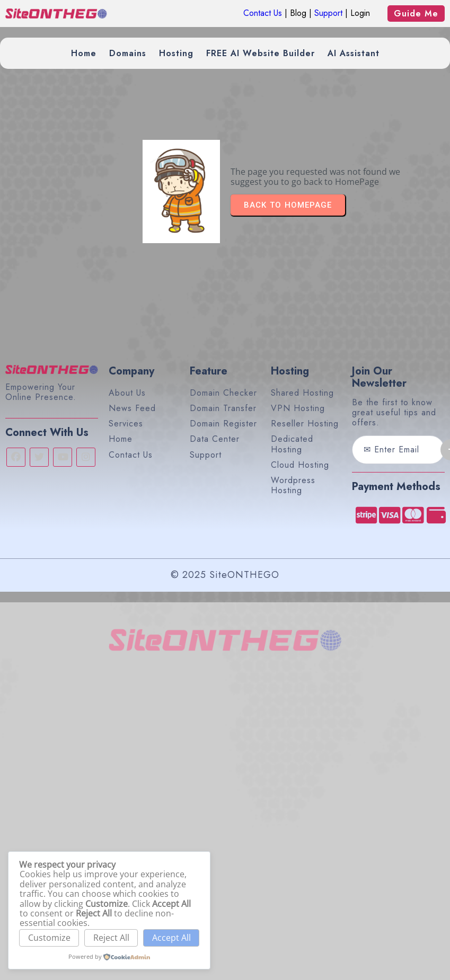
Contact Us (263, 13)
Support (328, 13)
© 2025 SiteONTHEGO (225, 575)
